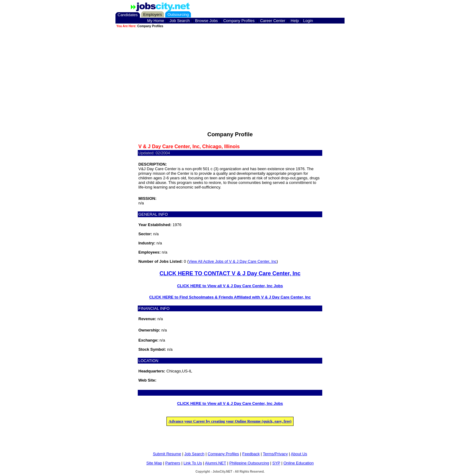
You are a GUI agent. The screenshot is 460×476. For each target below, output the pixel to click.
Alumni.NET (215, 463)
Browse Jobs (206, 21)
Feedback (251, 454)
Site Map (154, 463)
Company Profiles (239, 21)
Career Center (272, 21)
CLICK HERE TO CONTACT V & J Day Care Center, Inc (230, 273)
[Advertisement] (230, 71)
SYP (276, 463)
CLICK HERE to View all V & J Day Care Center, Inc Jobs (230, 286)
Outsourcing (178, 15)
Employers (153, 15)
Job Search (180, 21)
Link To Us (193, 463)
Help (295, 21)
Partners (173, 463)
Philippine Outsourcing (249, 463)
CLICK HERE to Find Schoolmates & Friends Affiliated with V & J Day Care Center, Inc (230, 297)
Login (308, 21)
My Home (156, 21)
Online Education (299, 463)
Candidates (128, 15)
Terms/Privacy (276, 454)
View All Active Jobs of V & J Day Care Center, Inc (233, 261)
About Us (299, 454)
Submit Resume (167, 454)
